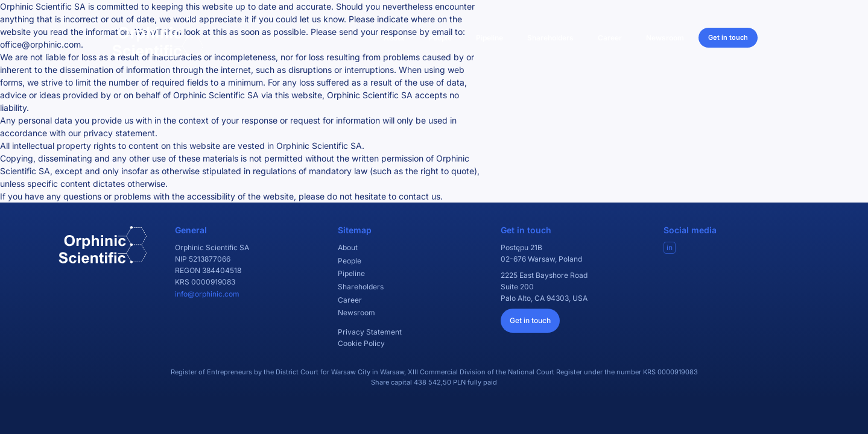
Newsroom (665, 38)
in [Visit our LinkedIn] (670, 247)
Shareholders (550, 38)
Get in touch (728, 37)
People (440, 38)
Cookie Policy (361, 343)
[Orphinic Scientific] (158, 37)
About (394, 38)
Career (610, 38)
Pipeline (489, 38)
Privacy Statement (370, 332)
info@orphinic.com (207, 294)
